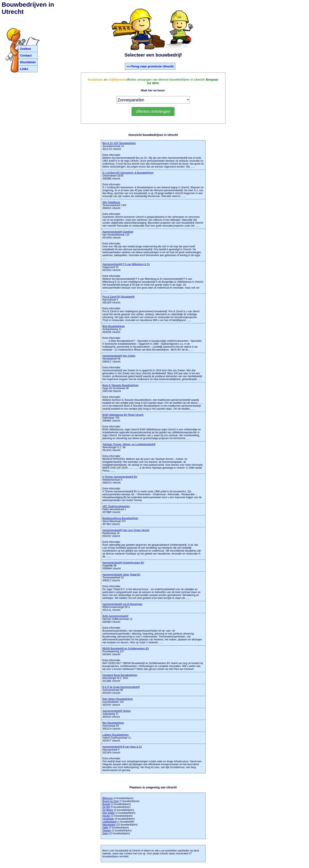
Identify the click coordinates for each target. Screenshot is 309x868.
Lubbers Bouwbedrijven (116, 735)
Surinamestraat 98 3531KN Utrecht (121, 690)
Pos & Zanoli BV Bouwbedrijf (118, 297)
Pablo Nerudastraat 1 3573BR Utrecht (116, 509)
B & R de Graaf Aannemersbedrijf (121, 687)
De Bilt (106, 807)
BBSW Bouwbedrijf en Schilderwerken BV (126, 649)
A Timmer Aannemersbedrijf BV (120, 477)
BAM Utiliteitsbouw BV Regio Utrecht (123, 415)
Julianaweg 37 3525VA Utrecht (117, 714)
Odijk (105, 828)
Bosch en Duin (111, 801)
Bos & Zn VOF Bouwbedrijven (119, 143)
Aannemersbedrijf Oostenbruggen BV (123, 563)
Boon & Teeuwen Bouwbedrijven (121, 385)
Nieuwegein (109, 825)
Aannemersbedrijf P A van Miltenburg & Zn (126, 264)
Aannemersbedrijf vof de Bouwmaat (122, 604)
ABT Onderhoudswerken (116, 506)
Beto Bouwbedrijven (114, 326)
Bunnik (106, 804)
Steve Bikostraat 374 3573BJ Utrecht (120, 521)
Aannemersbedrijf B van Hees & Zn (122, 747)
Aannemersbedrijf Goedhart (118, 232)
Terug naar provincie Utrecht (152, 66)
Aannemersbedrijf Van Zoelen (119, 356)
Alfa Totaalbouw (111, 202)
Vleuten (107, 831)
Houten (107, 816)
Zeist (105, 833)
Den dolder (109, 813)
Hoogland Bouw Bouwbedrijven (120, 675)
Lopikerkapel (110, 822)
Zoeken (25, 49)
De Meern (108, 810)
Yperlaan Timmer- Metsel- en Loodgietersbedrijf (129, 444)
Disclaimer (28, 62)
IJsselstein (108, 819)
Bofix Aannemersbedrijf (115, 616)
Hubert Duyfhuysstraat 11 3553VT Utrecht (117, 738)
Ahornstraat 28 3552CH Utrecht (113, 726)
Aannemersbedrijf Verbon (117, 711)
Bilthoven (108, 798)
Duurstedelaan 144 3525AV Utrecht (118, 702)
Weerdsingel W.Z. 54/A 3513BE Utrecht (120, 678)
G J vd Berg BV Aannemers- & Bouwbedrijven (128, 173)
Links (24, 69)
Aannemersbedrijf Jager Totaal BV (122, 575)
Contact (26, 55)
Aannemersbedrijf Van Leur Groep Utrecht (126, 530)
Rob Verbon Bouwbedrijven (118, 699)
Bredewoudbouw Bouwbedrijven (120, 518)
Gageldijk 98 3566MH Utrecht (123, 566)
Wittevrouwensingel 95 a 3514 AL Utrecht (122, 607)
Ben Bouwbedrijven (113, 723)
